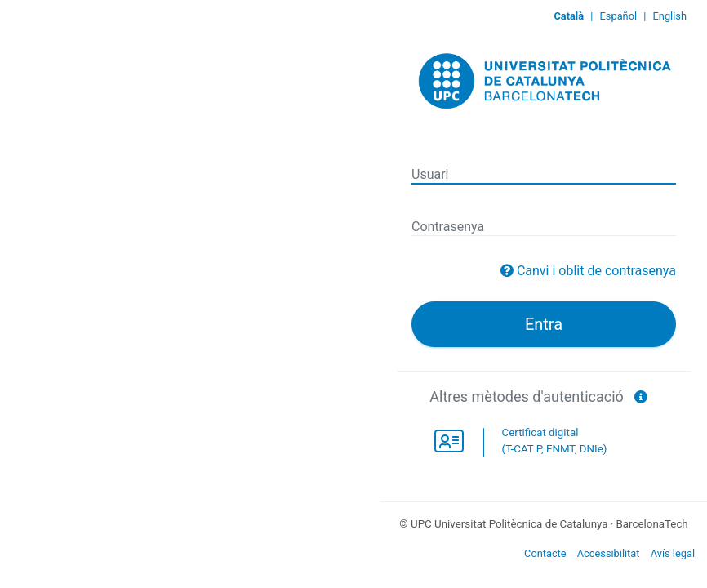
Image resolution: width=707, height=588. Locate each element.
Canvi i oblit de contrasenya (596, 271)
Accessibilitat (609, 553)
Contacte (545, 553)
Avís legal (673, 553)
